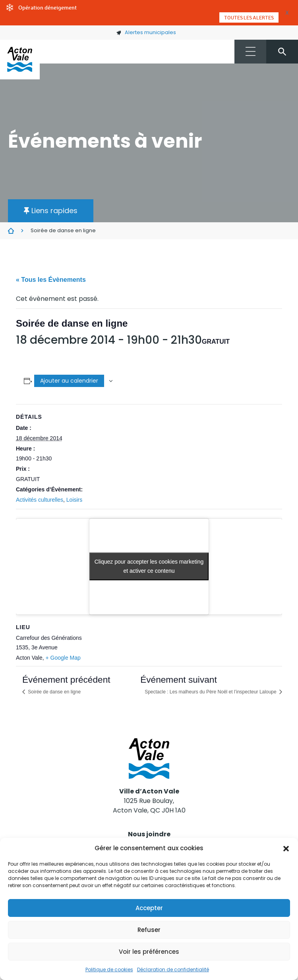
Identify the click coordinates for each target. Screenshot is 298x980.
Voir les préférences (149, 952)
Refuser (149, 930)
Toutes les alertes (249, 17)
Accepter (149, 908)
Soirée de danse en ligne (54, 692)
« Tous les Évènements (51, 280)
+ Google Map (63, 658)
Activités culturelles (40, 500)
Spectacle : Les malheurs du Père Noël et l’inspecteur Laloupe (211, 692)
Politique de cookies (109, 969)
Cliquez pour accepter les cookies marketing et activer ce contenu (149, 566)
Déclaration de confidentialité (173, 969)
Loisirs (74, 500)
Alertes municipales (146, 32)
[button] (286, 848)
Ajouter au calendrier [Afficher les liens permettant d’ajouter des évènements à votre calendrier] (69, 381)
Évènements (11, 231)
